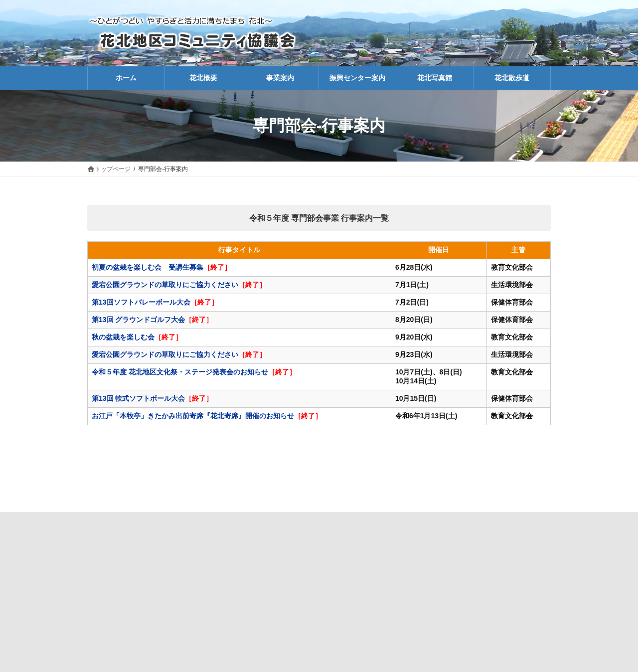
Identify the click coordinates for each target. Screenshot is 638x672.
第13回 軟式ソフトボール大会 (138, 398)
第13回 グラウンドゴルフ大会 (138, 320)
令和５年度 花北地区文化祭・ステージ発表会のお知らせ (180, 372)
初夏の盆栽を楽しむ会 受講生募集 (148, 267)
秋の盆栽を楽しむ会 (123, 337)
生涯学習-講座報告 (404, 521)
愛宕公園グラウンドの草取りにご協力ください (165, 285)
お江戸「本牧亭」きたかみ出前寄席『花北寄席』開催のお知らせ (193, 416)
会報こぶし (344, 521)
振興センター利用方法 (479, 521)
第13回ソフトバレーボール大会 (141, 302)
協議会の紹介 (185, 521)
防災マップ (238, 521)
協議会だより (291, 521)
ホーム (138, 521)
